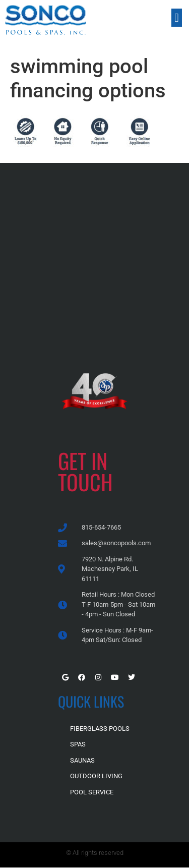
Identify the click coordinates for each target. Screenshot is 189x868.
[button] (177, 18)
